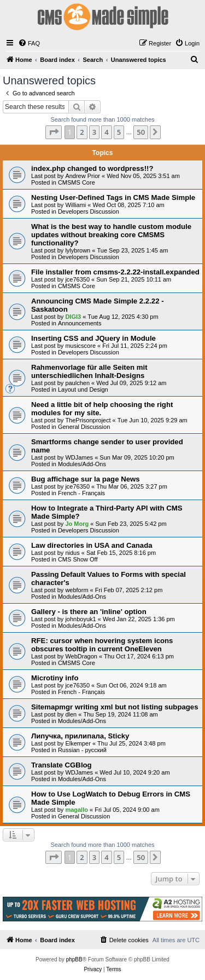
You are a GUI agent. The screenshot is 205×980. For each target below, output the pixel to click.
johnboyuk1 (80, 619)
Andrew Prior (83, 176)
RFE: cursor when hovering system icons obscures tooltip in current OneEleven (102, 645)
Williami (75, 205)
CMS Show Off (78, 559)
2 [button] (82, 132)
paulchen (77, 383)
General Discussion (84, 427)
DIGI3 (73, 317)
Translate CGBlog (61, 765)
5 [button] (119, 132)
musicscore (80, 346)
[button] (54, 132)
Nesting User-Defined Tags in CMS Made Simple (113, 197)
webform (77, 590)
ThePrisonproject (88, 420)
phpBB (74, 959)
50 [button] (141, 132)
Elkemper (78, 743)
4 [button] (106, 132)
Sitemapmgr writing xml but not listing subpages (115, 707)
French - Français (81, 493)
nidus (72, 553)
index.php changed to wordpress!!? (92, 168)
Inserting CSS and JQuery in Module (93, 338)
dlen (71, 714)
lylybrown (78, 250)
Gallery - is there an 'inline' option (89, 612)
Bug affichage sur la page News (86, 479)
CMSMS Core (77, 182)
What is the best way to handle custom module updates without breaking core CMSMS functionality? (111, 235)
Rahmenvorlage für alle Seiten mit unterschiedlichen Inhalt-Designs (89, 371)
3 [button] (94, 132)
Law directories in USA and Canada (92, 545)
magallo (77, 810)
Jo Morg (77, 524)
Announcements (80, 323)
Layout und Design (83, 389)
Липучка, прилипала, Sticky (80, 736)
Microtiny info (55, 678)
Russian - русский (82, 750)
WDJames (79, 457)
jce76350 (77, 279)
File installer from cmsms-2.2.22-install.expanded (115, 272)
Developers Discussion (89, 211)
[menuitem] (29, 43)
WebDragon (81, 656)
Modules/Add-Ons (82, 464)
